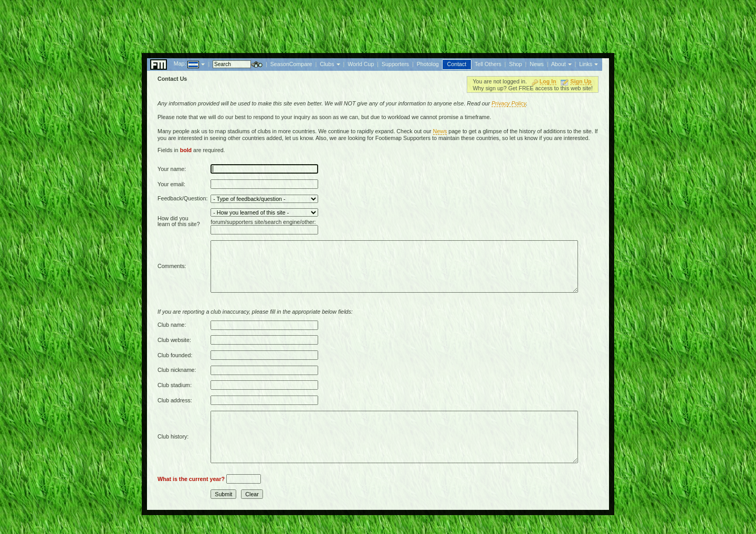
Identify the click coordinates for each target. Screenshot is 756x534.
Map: (180, 63)
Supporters (395, 64)
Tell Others (488, 64)
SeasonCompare (291, 64)
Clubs (327, 64)
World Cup (361, 64)
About (559, 64)
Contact (457, 64)
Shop (516, 64)
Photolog (428, 64)
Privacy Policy (509, 103)
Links (586, 64)
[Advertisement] (378, 24)
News (537, 64)
